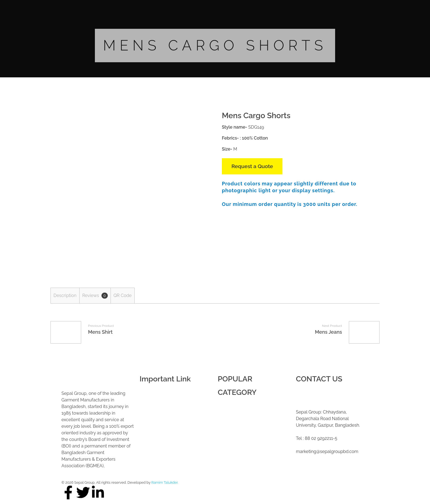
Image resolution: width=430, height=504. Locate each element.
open (199, 121)
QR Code (123, 295)
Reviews (95, 296)
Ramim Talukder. (165, 482)
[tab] (65, 296)
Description (65, 295)
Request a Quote (252, 166)
